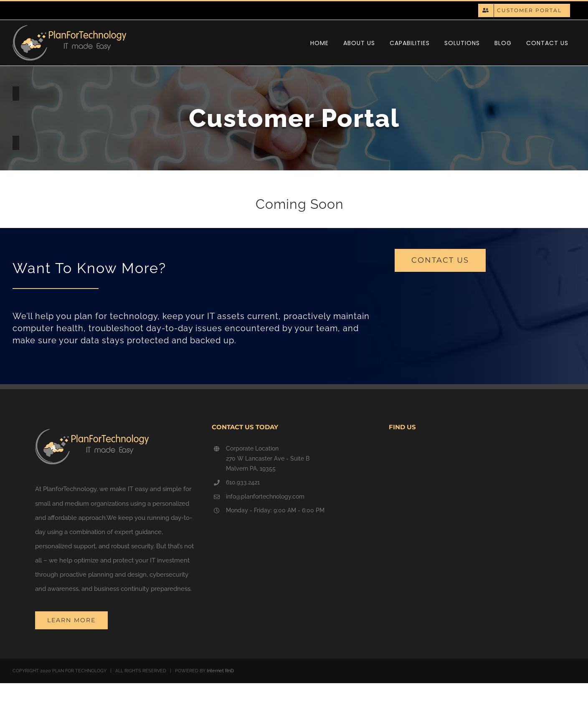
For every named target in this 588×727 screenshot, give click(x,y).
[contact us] (440, 260)
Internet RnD (220, 671)
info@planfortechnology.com (265, 496)
